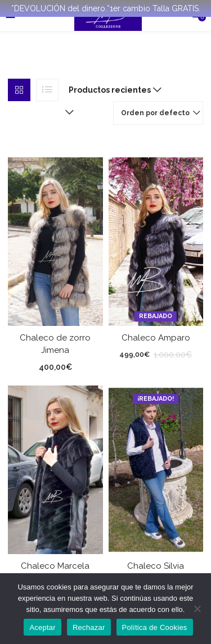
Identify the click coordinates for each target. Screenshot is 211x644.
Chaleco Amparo (156, 337)
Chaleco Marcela (55, 565)
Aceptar (42, 627)
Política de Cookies (155, 627)
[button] (113, 90)
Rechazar (89, 627)
